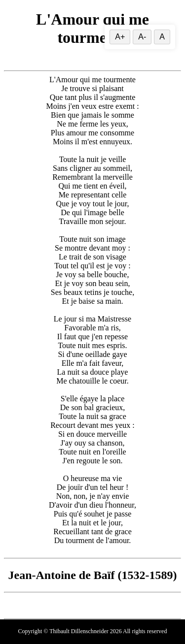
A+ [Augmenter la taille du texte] (120, 37)
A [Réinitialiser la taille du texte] (162, 37)
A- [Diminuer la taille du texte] (142, 37)
